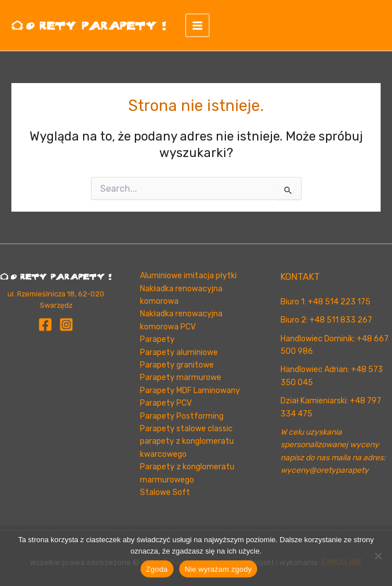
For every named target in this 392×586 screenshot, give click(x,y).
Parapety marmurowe (181, 377)
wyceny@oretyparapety (325, 470)
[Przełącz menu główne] (202, 26)
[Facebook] (45, 325)
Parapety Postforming (182, 416)
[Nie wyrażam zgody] (378, 556)
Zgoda (157, 569)
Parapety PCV (166, 403)
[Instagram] (66, 325)
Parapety (157, 339)
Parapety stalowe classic (186, 429)
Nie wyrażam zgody (218, 569)
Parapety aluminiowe (179, 352)
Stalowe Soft (165, 492)
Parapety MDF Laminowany (190, 391)
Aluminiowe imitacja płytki (188, 276)
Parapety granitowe (177, 365)
